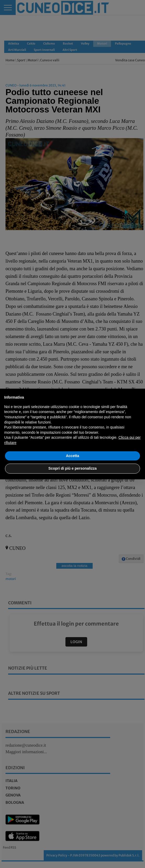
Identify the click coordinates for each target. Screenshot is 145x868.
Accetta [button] (73, 456)
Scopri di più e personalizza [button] (72, 468)
